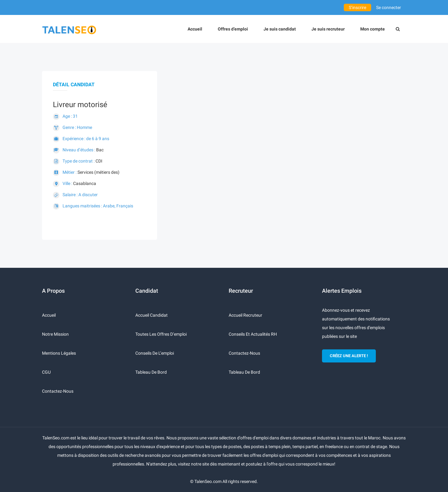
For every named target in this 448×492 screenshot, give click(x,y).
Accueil (195, 29)
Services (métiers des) (98, 172)
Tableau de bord (151, 372)
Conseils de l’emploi (155, 353)
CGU (46, 372)
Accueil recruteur (245, 315)
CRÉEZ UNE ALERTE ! (349, 356)
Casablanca (85, 183)
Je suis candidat (280, 29)
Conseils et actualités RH (253, 334)
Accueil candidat (152, 315)
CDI (99, 161)
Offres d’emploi (233, 29)
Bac (100, 150)
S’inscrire (357, 7)
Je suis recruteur (328, 29)
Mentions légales (59, 353)
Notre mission (55, 334)
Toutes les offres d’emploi (161, 334)
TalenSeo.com (208, 481)
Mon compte (373, 29)
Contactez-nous (58, 391)
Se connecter (389, 7)
